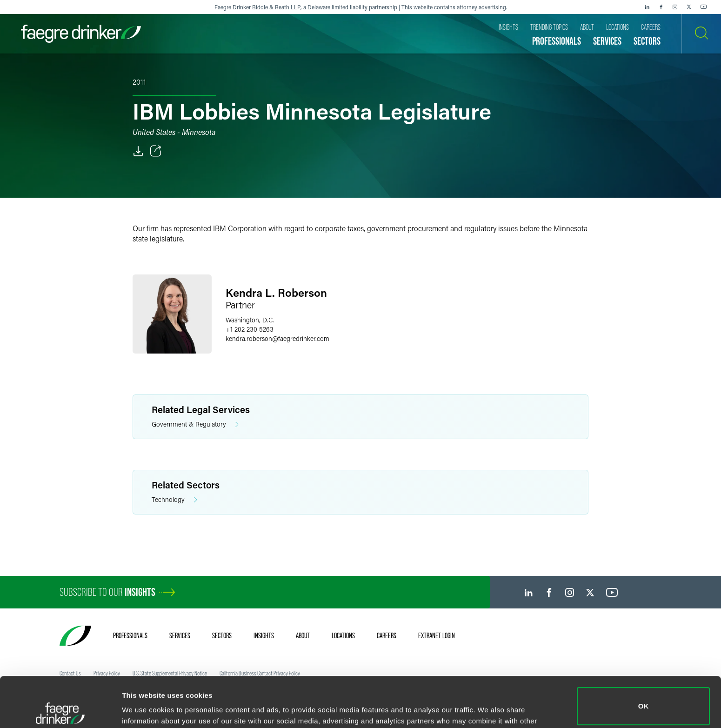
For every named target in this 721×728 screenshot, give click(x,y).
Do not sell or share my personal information (644, 698)
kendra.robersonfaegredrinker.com (277, 338)
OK (644, 656)
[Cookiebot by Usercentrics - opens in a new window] (60, 710)
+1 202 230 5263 (250, 329)
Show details (144, 708)
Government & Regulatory (195, 424)
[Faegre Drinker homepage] (81, 34)
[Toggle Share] (156, 151)
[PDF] (138, 151)
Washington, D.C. (250, 320)
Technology (174, 500)
